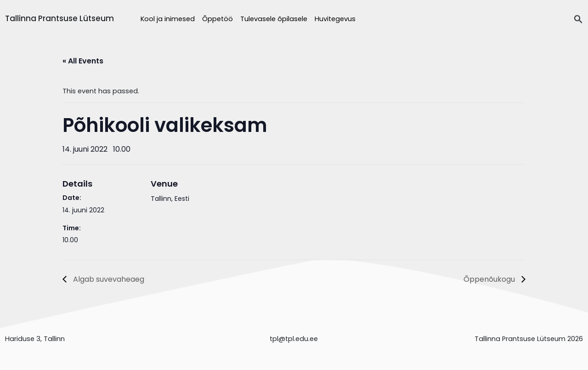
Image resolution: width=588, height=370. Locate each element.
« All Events (83, 61)
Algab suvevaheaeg (108, 279)
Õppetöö (218, 19)
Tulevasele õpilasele (274, 19)
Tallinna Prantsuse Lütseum (59, 18)
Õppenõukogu (490, 279)
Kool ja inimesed (168, 19)
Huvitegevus (335, 19)
